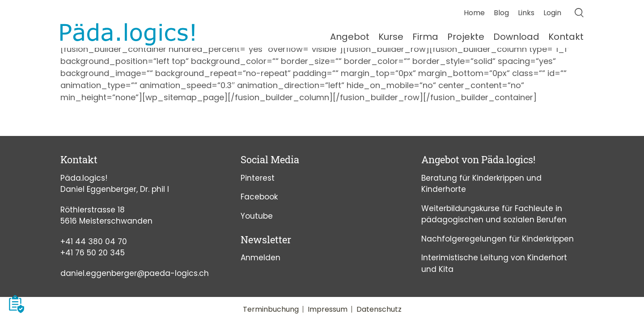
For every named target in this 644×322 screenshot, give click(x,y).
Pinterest (258, 178)
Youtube (257, 216)
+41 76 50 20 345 (93, 253)
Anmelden (261, 258)
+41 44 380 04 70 (94, 241)
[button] (17, 304)
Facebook (259, 197)
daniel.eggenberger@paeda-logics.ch (135, 273)
